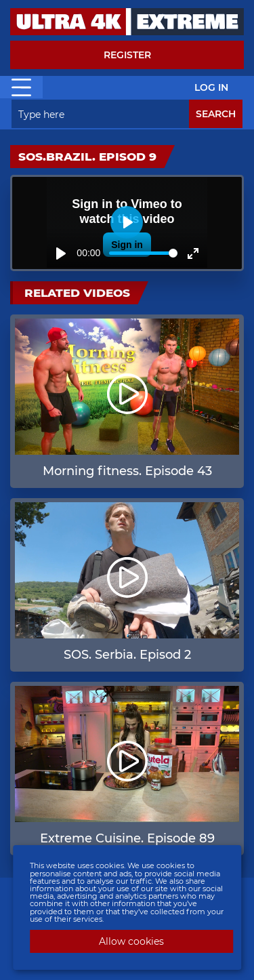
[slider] (143, 253)
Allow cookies (131, 941)
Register (127, 55)
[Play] (61, 253)
